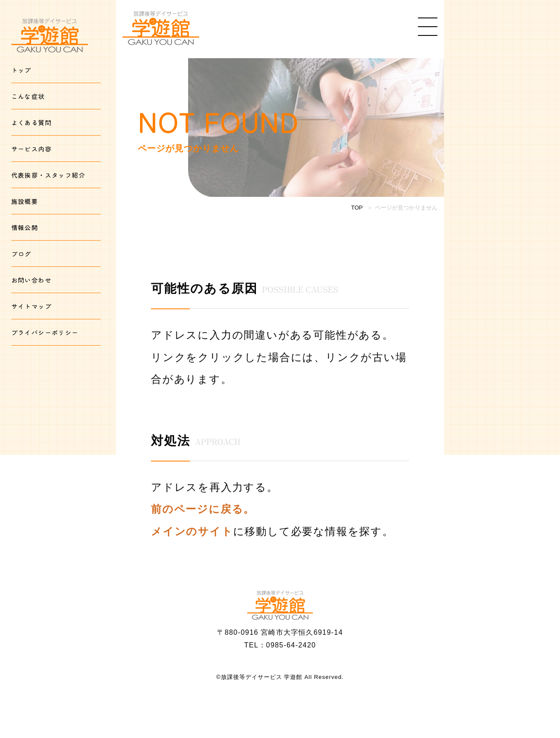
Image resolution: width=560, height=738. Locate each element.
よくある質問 (31, 122)
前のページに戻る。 (203, 509)
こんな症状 (28, 96)
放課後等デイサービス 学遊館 (262, 677)
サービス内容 (31, 149)
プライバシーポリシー (45, 332)
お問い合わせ (31, 280)
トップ (21, 70)
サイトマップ (31, 306)
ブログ (21, 254)
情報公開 (25, 227)
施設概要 (25, 201)
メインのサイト (192, 531)
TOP (357, 208)
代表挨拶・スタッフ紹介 (48, 175)
